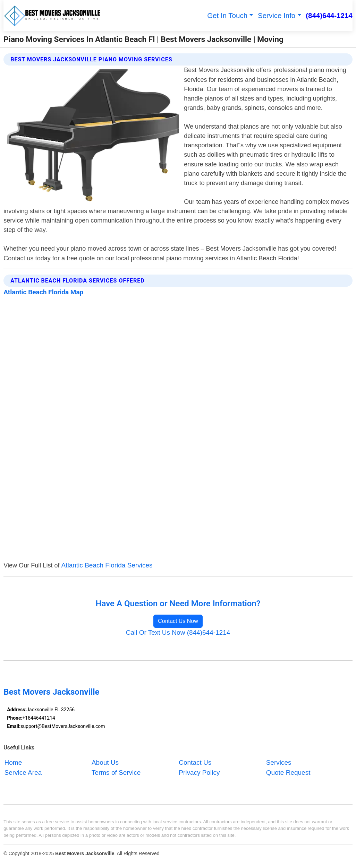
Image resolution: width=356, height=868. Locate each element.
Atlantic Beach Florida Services (107, 565)
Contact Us (195, 763)
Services (279, 763)
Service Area (23, 772)
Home (13, 763)
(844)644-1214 (329, 15)
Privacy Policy (199, 772)
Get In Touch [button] (227, 15)
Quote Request (288, 772)
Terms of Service (116, 772)
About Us (105, 763)
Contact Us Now (178, 621)
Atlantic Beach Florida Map (43, 292)
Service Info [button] (277, 15)
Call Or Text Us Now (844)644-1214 (178, 632)
